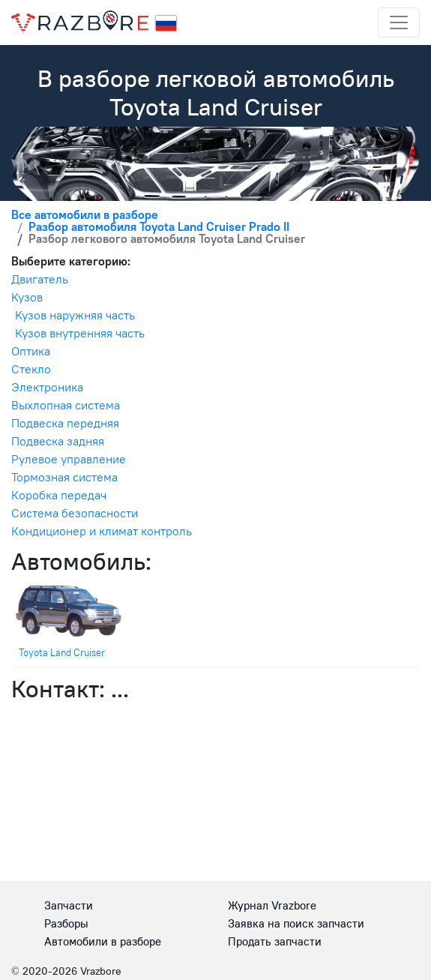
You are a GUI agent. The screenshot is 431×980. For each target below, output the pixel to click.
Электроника (47, 387)
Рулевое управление (69, 459)
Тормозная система (64, 477)
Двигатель (40, 279)
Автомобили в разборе (103, 941)
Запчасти (69, 905)
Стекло (31, 369)
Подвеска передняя (65, 423)
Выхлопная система (66, 405)
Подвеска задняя (58, 441)
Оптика (31, 351)
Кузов (27, 297)
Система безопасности (75, 513)
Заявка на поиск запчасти (296, 923)
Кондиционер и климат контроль (102, 531)
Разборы (66, 923)
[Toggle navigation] (399, 22)
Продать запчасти (275, 941)
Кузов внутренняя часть (80, 333)
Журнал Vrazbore (272, 905)
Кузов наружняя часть (75, 315)
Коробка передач (59, 495)
